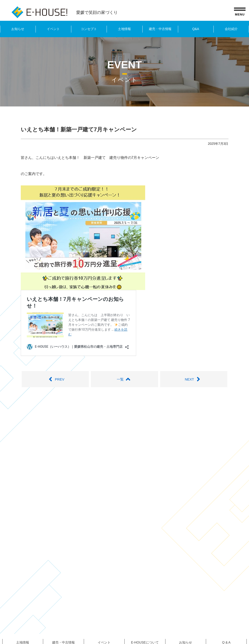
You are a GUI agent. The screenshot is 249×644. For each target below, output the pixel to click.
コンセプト (89, 29)
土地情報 (124, 29)
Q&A (196, 29)
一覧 (125, 379)
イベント (53, 29)
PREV (55, 379)
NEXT (194, 379)
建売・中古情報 (160, 29)
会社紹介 (231, 29)
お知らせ (18, 29)
